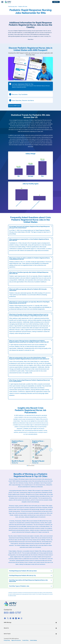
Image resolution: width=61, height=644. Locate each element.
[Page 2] (29, 466)
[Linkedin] (10, 618)
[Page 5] (32, 466)
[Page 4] (31, 466)
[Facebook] (5, 618)
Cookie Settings (33, 640)
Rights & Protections (16, 640)
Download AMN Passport (15, 106)
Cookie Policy (25, 640)
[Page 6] (34, 466)
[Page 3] (30, 466)
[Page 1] (27, 466)
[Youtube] (19, 618)
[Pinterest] (13, 618)
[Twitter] (8, 618)
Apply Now (56, 2)
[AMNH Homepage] (8, 2)
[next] (51, 450)
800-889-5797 (13, 613)
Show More (31, 39)
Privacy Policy (7, 640)
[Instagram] (22, 618)
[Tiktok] (16, 618)
